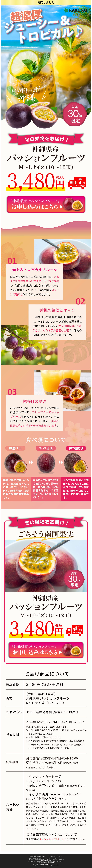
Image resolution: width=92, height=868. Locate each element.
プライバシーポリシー (55, 856)
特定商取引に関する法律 (37, 856)
